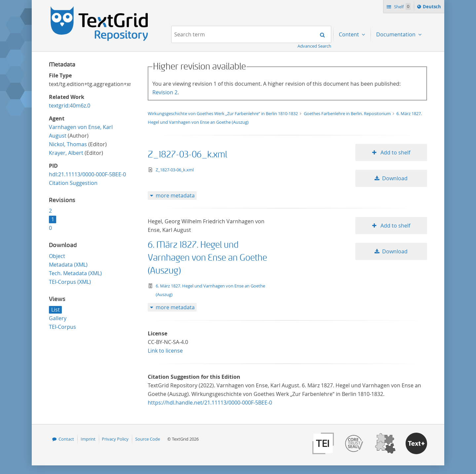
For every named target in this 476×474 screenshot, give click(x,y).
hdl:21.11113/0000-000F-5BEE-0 (87, 174)
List (56, 310)
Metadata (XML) (68, 265)
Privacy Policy (115, 439)
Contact (66, 439)
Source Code (148, 439)
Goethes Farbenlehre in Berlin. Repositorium (348, 113)
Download (395, 178)
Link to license (165, 351)
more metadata (175, 195)
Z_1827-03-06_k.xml (187, 155)
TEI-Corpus (62, 327)
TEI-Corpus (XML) (70, 282)
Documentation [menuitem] (397, 34)
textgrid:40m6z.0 (70, 106)
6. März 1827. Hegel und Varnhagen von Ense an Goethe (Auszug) (207, 258)
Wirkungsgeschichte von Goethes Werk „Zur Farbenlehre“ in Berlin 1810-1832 (223, 113)
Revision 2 (165, 92)
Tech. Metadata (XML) (75, 273)
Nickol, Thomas (68, 144)
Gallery (58, 318)
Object (57, 256)
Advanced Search (314, 46)
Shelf (402, 6)
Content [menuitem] (350, 34)
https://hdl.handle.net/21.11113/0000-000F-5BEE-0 (210, 403)
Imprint (88, 439)
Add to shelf (395, 152)
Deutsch (433, 8)
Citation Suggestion (73, 183)
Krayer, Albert (66, 153)
